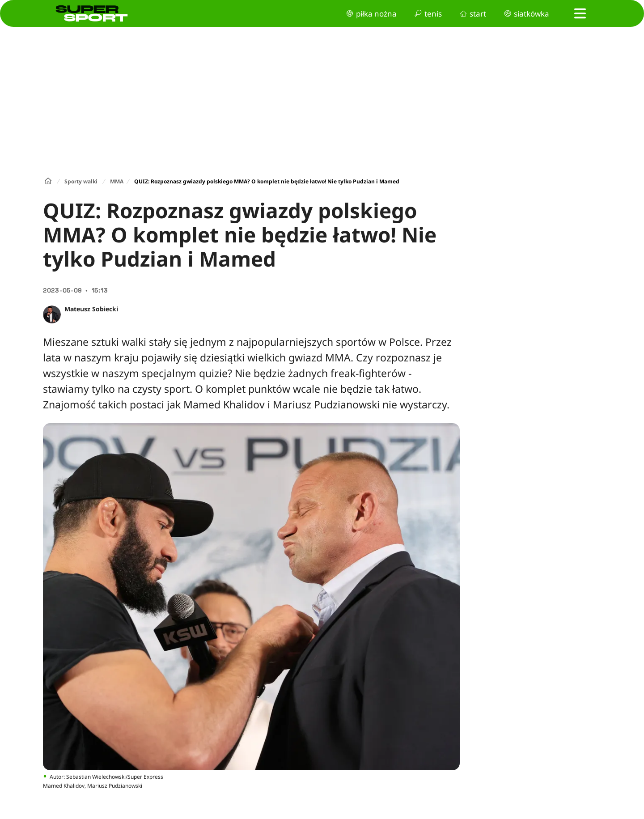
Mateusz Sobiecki (91, 309)
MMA (117, 181)
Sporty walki (81, 181)
